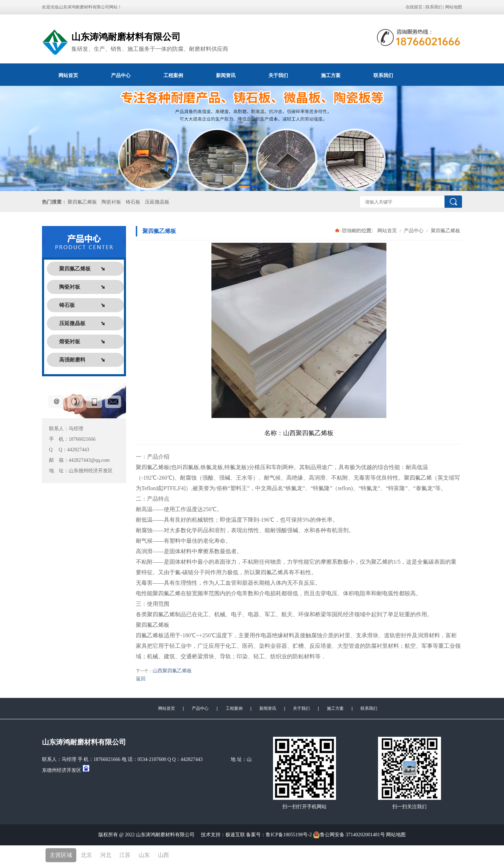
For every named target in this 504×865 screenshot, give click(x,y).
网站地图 (454, 7)
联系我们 (434, 7)
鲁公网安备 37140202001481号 (349, 835)
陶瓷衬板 (111, 202)
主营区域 (61, 855)
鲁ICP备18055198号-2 (289, 835)
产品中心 (121, 75)
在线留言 (414, 7)
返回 (141, 679)
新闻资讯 (226, 75)
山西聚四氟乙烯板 (172, 671)
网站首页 (68, 75)
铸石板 (133, 202)
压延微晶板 (157, 202)
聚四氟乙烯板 (82, 202)
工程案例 (173, 75)
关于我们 (278, 75)
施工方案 (331, 75)
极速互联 (235, 835)
